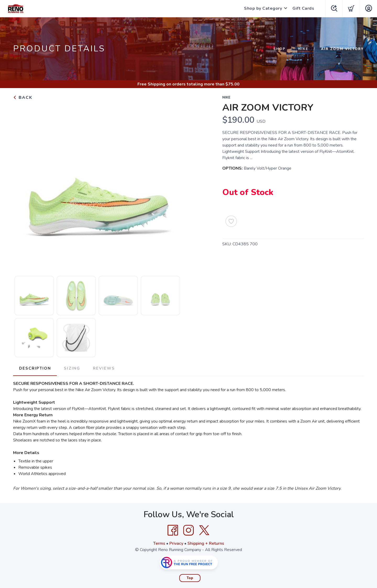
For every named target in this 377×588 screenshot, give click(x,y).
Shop (279, 49)
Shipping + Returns (206, 543)
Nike (303, 49)
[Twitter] (204, 530)
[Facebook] (173, 530)
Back (23, 98)
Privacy (176, 543)
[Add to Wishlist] (231, 221)
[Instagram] (188, 530)
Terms (159, 543)
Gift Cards (303, 8)
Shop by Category (262, 8)
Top (190, 578)
